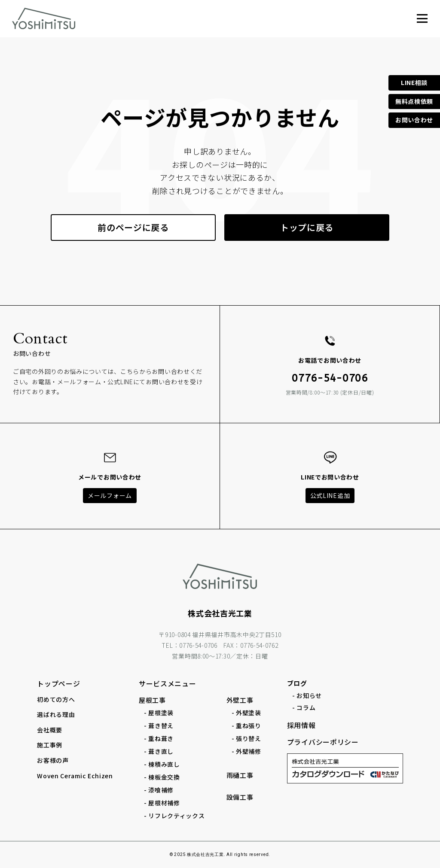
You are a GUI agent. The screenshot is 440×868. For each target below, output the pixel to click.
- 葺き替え (159, 725)
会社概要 (50, 730)
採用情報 (301, 725)
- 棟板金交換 (162, 777)
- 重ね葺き (159, 738)
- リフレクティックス (174, 816)
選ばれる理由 (56, 714)
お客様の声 (53, 760)
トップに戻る (307, 227)
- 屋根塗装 (159, 713)
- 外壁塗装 (246, 713)
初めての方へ (56, 699)
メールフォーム (110, 495)
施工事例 (50, 745)
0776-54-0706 (330, 378)
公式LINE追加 (330, 495)
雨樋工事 (240, 775)
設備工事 (240, 797)
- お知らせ (307, 695)
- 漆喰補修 (159, 790)
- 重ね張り (246, 725)
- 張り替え (246, 738)
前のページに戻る (133, 227)
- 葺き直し (159, 751)
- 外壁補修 (246, 751)
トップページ (58, 683)
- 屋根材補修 (162, 803)
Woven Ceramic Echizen (75, 776)
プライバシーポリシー (323, 742)
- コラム (304, 707)
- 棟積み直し (162, 764)
